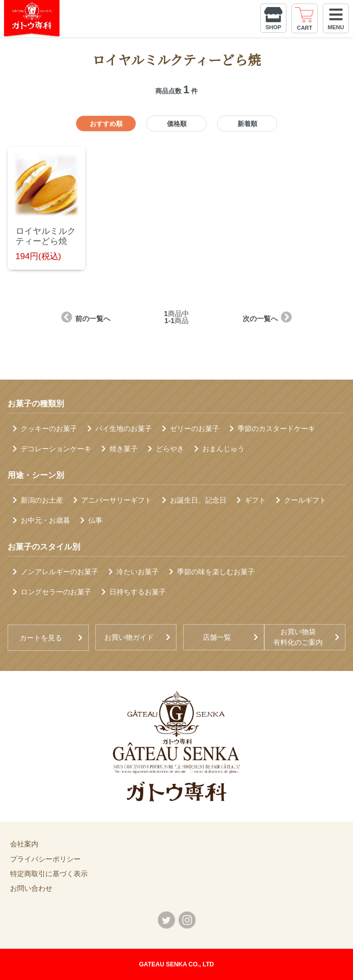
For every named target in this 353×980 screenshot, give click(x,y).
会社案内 (24, 844)
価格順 (177, 124)
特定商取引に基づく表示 (49, 874)
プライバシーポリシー (45, 859)
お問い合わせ (31, 888)
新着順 (247, 124)
